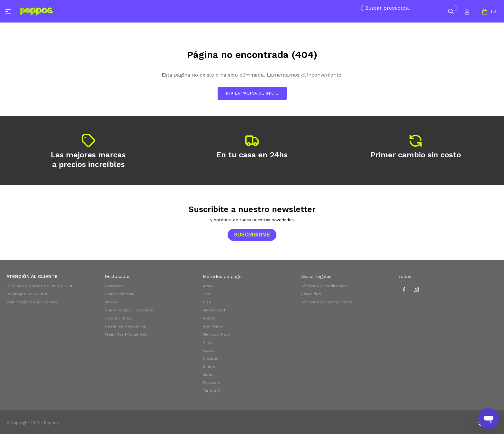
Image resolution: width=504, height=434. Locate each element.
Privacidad (311, 294)
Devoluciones (118, 318)
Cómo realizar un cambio (129, 310)
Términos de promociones (327, 302)
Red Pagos (213, 326)
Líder (208, 374)
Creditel (211, 358)
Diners (209, 366)
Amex (208, 286)
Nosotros (114, 286)
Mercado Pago (216, 334)
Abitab (209, 318)
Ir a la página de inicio (252, 93)
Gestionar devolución (126, 326)
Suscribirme (252, 235)
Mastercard (214, 310)
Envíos (111, 302)
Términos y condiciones (324, 286)
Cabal (208, 350)
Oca (207, 294)
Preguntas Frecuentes (126, 334)
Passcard (212, 383)
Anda (208, 342)
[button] (451, 11)
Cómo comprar (119, 294)
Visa (207, 302)
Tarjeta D (212, 391)
